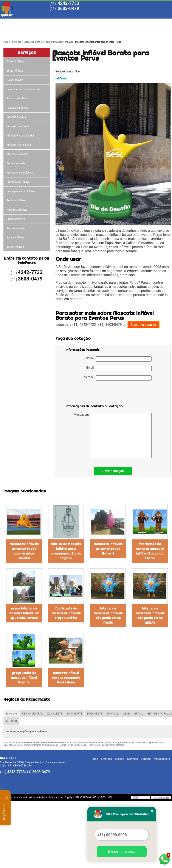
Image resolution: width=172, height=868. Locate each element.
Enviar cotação (113, 471)
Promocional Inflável (19, 182)
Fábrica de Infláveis (18, 99)
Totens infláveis (16, 238)
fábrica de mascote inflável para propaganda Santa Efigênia (66, 551)
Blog (138, 22)
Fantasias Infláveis (18, 108)
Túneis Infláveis (16, 247)
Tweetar (61, 78)
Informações (5, 808)
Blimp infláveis (15, 71)
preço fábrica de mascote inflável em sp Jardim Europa (24, 613)
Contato (15, 31)
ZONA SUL (113, 714)
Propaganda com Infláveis (22, 191)
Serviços (107, 22)
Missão (76, 22)
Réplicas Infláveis (17, 201)
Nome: (119, 359)
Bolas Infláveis (15, 80)
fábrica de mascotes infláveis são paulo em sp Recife (108, 616)
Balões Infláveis (16, 61)
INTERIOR (11, 721)
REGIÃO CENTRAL (32, 714)
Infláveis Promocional (19, 145)
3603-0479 (68, 8)
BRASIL (139, 714)
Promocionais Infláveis (20, 173)
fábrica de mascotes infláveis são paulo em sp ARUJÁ (150, 616)
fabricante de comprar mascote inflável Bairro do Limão (150, 551)
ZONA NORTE (74, 714)
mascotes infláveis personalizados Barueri (108, 549)
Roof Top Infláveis (17, 210)
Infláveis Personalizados (21, 136)
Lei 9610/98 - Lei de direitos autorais (106, 745)
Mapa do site (162, 759)
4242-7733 (68, 3)
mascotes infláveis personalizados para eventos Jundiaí (24, 551)
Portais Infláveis (16, 163)
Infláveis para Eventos (19, 126)
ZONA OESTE (94, 714)
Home (15, 22)
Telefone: (117, 378)
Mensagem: (113, 436)
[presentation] (93, 393)
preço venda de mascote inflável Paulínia (24, 678)
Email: (119, 368)
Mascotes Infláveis (18, 154)
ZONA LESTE (55, 714)
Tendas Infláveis (16, 228)
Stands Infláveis (16, 219)
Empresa (46, 22)
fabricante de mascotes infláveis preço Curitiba (66, 613)
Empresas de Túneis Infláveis (24, 89)
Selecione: (12, 714)
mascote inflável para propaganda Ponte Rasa (66, 678)
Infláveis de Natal (17, 117)
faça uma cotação (144, 325)
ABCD (126, 714)
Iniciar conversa (122, 852)
